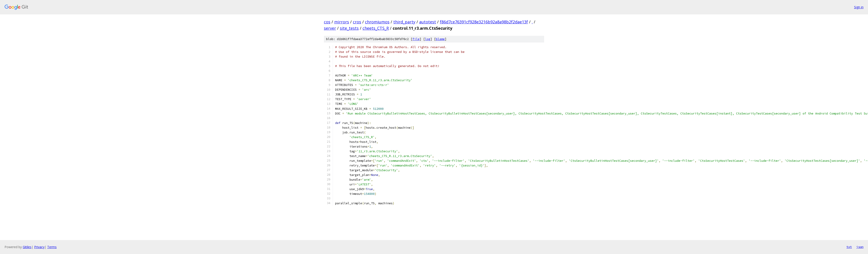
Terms (52, 247)
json (860, 247)
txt (849, 247)
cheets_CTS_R (376, 28)
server (330, 28)
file (416, 39)
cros (357, 22)
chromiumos (377, 22)
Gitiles (27, 247)
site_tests (349, 28)
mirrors (342, 22)
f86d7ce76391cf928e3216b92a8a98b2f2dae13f (484, 22)
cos (327, 22)
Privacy (39, 247)
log (428, 39)
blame (440, 39)
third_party (404, 22)
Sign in (859, 7)
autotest (428, 22)
